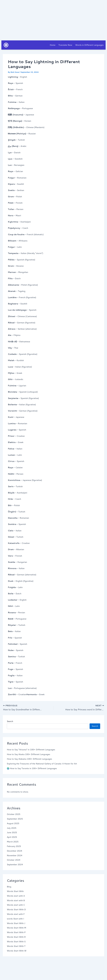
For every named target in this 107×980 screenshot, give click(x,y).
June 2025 (12, 833)
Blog (9, 887)
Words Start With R (16, 937)
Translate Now (65, 45)
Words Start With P (16, 932)
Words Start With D (16, 910)
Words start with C (16, 905)
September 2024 (15, 865)
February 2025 (14, 846)
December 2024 (14, 851)
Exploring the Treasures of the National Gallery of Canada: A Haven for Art (42, 764)
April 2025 (12, 837)
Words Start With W (17, 951)
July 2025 (12, 828)
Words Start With (15, 891)
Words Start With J (16, 923)
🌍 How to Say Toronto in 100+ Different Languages (32, 768)
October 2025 (14, 814)
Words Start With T (16, 946)
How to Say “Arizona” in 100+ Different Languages (31, 750)
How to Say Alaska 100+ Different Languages (28, 754)
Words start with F (16, 914)
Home (53, 45)
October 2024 (14, 860)
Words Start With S (16, 941)
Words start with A (16, 896)
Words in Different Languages (89, 45)
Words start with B (16, 900)
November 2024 (15, 855)
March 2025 (13, 842)
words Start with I (15, 919)
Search (10, 721)
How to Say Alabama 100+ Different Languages (29, 759)
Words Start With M (16, 928)
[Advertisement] (53, 20)
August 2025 (13, 823)
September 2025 (15, 819)
